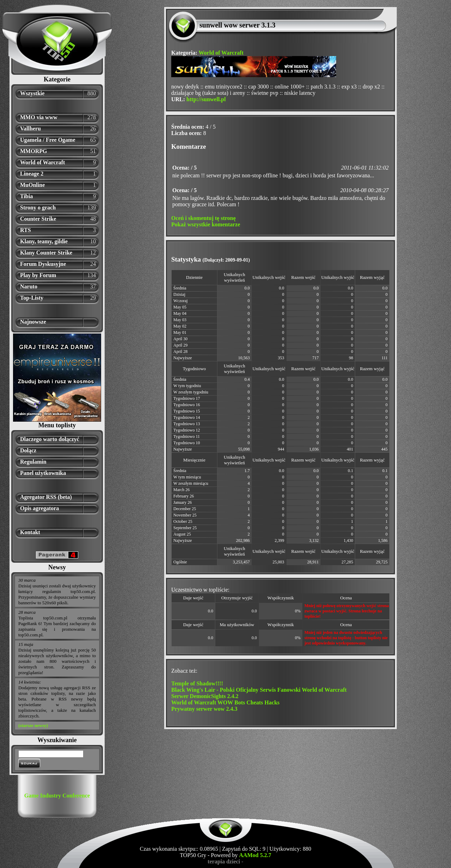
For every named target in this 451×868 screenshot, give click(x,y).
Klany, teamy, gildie (44, 241)
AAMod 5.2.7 (255, 855)
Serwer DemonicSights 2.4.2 (205, 696)
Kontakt (30, 532)
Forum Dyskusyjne (43, 264)
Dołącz (28, 450)
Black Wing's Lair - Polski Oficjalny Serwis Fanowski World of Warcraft (259, 690)
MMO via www (39, 117)
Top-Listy (32, 298)
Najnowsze (33, 322)
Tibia (26, 196)
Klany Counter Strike (46, 253)
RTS (26, 230)
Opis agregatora (39, 508)
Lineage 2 (32, 174)
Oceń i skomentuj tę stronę (203, 218)
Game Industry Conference (57, 796)
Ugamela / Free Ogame (48, 140)
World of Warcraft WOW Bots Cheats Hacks (225, 702)
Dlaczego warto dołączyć (50, 439)
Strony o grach (38, 207)
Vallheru (30, 129)
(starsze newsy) (33, 725)
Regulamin (33, 462)
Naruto (29, 286)
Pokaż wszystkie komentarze (206, 224)
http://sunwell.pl (206, 99)
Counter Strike (38, 219)
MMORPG (33, 151)
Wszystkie (32, 93)
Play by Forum (38, 275)
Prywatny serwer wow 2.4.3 (204, 709)
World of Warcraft (42, 162)
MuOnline (32, 185)
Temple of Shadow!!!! (197, 683)
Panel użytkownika (43, 473)
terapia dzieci (224, 861)
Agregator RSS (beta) (46, 497)
